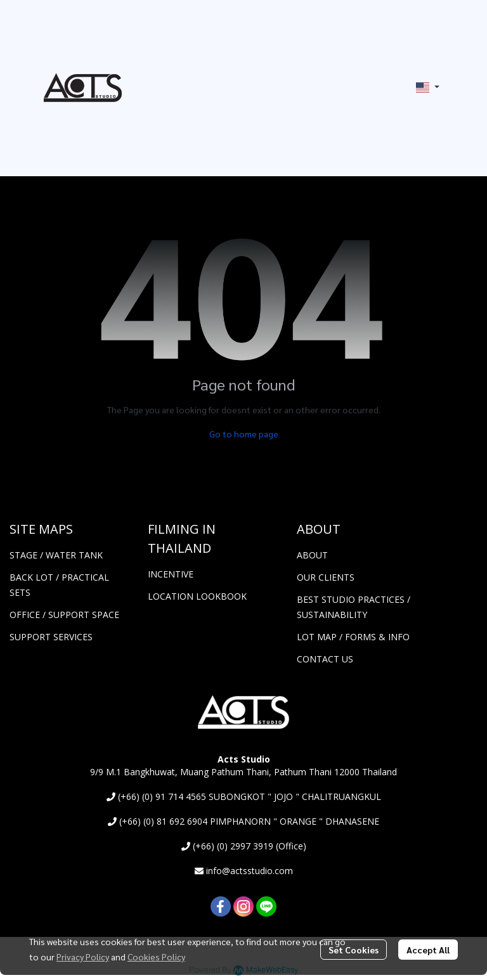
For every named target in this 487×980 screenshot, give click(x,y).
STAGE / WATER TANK (56, 555)
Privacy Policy (83, 957)
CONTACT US (325, 659)
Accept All (428, 950)
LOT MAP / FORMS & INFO (353, 637)
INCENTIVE (171, 574)
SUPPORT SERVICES (51, 637)
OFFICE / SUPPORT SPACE (64, 615)
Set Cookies (354, 950)
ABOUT (312, 555)
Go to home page (244, 434)
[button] (428, 87)
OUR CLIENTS (326, 577)
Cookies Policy (156, 957)
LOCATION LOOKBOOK (197, 596)
